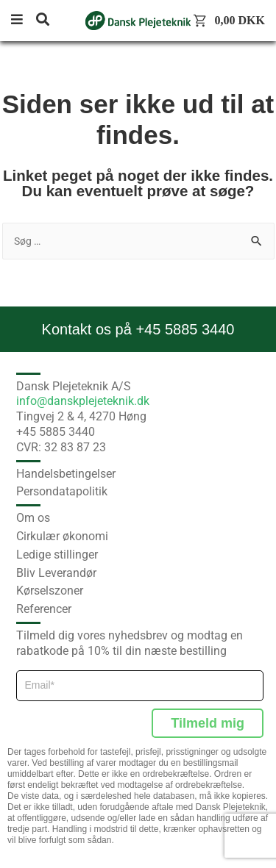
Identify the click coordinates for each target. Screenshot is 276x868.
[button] (22, 21)
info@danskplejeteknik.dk (83, 401)
